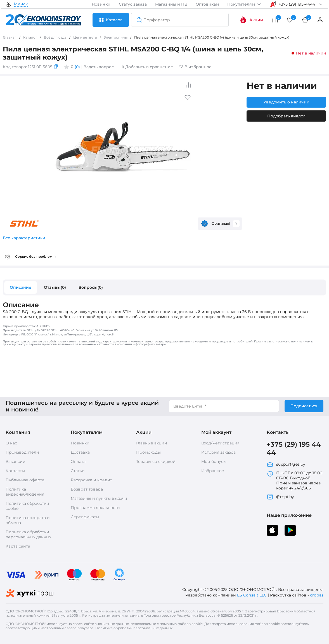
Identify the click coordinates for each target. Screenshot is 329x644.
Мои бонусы (214, 461)
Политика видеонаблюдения (25, 492)
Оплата (78, 461)
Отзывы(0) (55, 287)
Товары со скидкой (156, 461)
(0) (77, 67)
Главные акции (152, 443)
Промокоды (148, 452)
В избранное (195, 67)
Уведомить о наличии (286, 102)
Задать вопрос (99, 67)
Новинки (101, 4)
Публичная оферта (25, 480)
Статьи (78, 471)
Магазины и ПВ (171, 4)
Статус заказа (133, 4)
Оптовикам (207, 4)
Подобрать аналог (286, 116)
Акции (251, 20)
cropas (317, 595)
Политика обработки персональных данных (28, 534)
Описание (21, 287)
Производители (22, 452)
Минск (21, 4)
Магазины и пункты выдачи (99, 498)
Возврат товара (87, 489)
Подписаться (304, 406)
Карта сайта (18, 546)
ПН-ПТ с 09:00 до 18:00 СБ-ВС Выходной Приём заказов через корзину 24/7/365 (294, 480)
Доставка (80, 452)
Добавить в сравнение (146, 67)
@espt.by (280, 497)
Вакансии (16, 461)
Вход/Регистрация (220, 443)
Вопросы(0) (91, 287)
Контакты (15, 471)
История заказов (219, 452)
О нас (11, 443)
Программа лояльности (95, 508)
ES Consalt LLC (252, 595)
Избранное (213, 471)
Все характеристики (24, 238)
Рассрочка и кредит (91, 480)
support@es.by (286, 464)
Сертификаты (85, 517)
